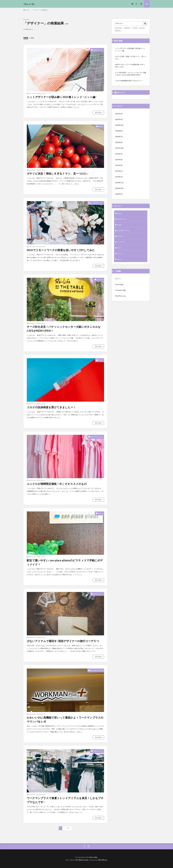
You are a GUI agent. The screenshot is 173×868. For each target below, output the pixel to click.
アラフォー (118, 31)
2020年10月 (119, 125)
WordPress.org (120, 296)
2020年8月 (119, 131)
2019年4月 (119, 160)
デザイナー (127, 28)
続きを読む (98, 113)
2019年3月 (119, 165)
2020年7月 (119, 137)
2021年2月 (119, 119)
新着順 (26, 38)
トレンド (135, 28)
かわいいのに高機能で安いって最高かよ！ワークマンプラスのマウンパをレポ (65, 719)
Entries (119, 284)
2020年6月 (119, 142)
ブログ (101, 360)
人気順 (32, 38)
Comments (120, 290)
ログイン (118, 279)
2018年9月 (119, 194)
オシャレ (142, 28)
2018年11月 (119, 183)
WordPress (103, 860)
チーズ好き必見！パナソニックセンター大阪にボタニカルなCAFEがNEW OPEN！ (64, 329)
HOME (27, 10)
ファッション (118, 28)
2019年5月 (119, 154)
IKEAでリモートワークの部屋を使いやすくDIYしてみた (61, 250)
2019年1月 (119, 177)
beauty (101, 513)
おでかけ (100, 280)
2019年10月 (119, 148)
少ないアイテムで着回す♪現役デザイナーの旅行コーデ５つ (63, 641)
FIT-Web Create (82, 860)
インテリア (121, 242)
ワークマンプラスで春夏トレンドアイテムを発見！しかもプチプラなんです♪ (65, 800)
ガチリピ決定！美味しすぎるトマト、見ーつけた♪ (57, 173)
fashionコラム (98, 50)
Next (68, 828)
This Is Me (93, 857)
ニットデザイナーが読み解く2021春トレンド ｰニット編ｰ (62, 97)
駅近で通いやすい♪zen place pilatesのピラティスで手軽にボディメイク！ (65, 562)
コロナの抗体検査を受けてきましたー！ (51, 407)
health (101, 126)
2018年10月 (119, 188)
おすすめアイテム (97, 203)
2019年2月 (119, 171)
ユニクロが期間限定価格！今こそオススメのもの (57, 484)
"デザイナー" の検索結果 (40, 10)
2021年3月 (119, 114)
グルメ (119, 248)
